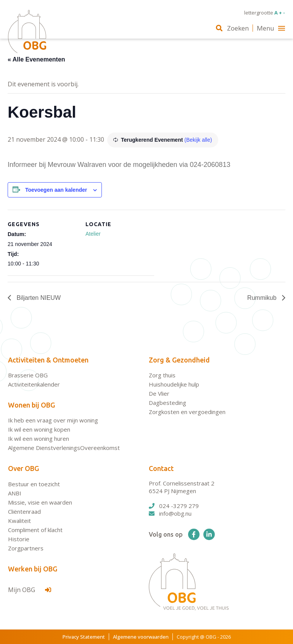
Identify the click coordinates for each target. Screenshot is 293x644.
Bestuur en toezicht (34, 484)
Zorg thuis (162, 375)
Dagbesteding (167, 403)
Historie (19, 539)
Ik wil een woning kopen (39, 429)
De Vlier (159, 393)
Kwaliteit (19, 521)
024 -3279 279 (174, 506)
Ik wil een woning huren (39, 439)
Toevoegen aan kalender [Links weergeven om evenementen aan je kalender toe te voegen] (56, 190)
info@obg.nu (170, 513)
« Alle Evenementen (36, 59)
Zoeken (232, 28)
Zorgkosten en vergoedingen (187, 412)
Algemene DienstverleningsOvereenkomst (64, 448)
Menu (271, 28)
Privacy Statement (84, 637)
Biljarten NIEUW (38, 298)
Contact (161, 468)
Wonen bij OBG (31, 405)
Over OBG (23, 468)
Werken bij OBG (33, 569)
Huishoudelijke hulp (174, 384)
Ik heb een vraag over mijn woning (53, 420)
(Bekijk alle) (198, 140)
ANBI (15, 493)
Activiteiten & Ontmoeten (48, 360)
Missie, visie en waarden (40, 502)
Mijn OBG (30, 590)
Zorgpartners (26, 548)
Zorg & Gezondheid (179, 360)
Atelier (93, 234)
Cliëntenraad (24, 511)
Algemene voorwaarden (141, 637)
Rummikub (263, 298)
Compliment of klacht (35, 530)
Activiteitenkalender (34, 384)
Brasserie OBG (28, 375)
